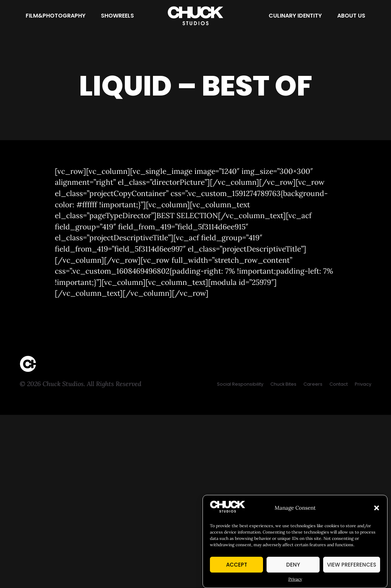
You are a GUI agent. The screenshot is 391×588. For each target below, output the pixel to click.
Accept (237, 565)
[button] (377, 508)
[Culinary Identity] (295, 16)
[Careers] (313, 384)
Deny (293, 565)
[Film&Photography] (56, 16)
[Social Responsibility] (240, 384)
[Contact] (339, 384)
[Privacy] (363, 384)
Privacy (295, 579)
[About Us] (351, 16)
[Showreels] (117, 16)
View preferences (352, 565)
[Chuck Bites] (283, 384)
